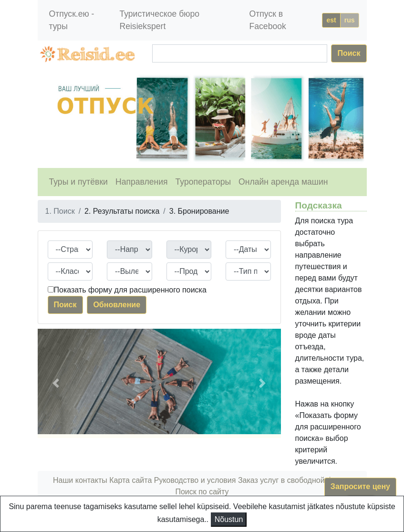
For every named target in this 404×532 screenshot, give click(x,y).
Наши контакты (80, 480)
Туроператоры (203, 182)
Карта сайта (130, 480)
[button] (56, 383)
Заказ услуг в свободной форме (295, 480)
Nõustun (229, 519)
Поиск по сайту (202, 492)
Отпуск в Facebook (268, 20)
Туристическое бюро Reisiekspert (159, 20)
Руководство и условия (195, 480)
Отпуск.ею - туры (72, 20)
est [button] (331, 20)
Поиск (349, 53)
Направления (142, 182)
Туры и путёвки (78, 182)
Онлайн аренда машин (283, 182)
